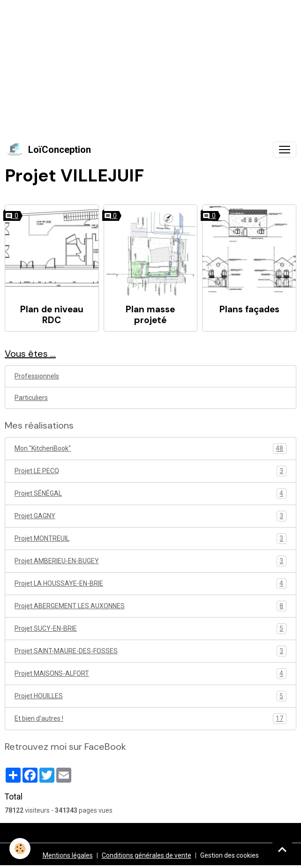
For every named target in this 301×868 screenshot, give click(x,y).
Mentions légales (68, 855)
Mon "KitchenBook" (150, 449)
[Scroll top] (282, 849)
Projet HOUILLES (150, 696)
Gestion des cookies (230, 855)
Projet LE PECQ (150, 471)
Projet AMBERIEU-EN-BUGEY (150, 561)
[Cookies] (20, 849)
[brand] (48, 150)
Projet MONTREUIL (150, 539)
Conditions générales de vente (147, 855)
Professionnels (37, 376)
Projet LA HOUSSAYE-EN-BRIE (150, 584)
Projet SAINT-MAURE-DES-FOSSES (150, 651)
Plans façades (249, 309)
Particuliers (31, 398)
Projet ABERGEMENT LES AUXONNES (150, 606)
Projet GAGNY (150, 516)
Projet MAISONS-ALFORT (150, 674)
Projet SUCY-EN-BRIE (150, 629)
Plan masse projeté (150, 315)
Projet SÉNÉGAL (150, 494)
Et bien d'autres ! (150, 719)
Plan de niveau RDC (52, 315)
